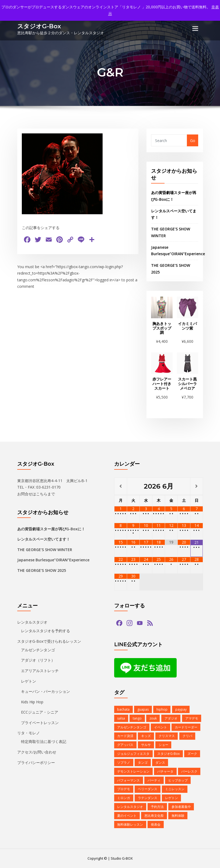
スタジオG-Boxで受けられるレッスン (49, 641)
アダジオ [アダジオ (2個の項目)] (171, 718)
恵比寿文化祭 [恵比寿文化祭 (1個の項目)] (154, 816)
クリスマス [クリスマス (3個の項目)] (167, 736)
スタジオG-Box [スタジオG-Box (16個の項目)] (168, 754)
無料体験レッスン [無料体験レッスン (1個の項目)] (130, 824)
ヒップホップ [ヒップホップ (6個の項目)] (178, 780)
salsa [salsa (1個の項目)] (121, 718)
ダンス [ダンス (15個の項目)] (160, 762)
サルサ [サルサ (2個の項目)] (146, 745)
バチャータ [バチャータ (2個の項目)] (165, 771)
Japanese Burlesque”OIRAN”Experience (53, 560)
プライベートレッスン (40, 722)
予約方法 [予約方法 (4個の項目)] (157, 807)
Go (193, 141)
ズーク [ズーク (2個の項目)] (192, 754)
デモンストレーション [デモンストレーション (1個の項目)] (133, 771)
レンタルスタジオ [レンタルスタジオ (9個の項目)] (130, 807)
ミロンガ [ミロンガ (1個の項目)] (124, 798)
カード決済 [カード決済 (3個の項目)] (125, 736)
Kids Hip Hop (32, 702)
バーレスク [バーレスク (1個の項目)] (189, 771)
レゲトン (29, 681)
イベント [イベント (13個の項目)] (160, 727)
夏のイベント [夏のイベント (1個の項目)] (127, 816)
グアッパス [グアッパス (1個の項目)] (125, 745)
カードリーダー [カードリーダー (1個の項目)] (186, 727)
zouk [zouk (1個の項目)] (153, 718)
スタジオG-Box (39, 26)
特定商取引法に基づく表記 (44, 741)
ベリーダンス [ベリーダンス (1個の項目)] (148, 789)
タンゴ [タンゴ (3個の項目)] (143, 762)
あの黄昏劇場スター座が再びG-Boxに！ (51, 529)
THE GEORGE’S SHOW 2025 (42, 570)
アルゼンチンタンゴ (38, 650)
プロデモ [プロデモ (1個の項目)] (124, 789)
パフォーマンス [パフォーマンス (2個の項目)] (128, 780)
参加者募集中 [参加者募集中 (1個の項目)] (181, 807)
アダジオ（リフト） (38, 660)
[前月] (121, 486)
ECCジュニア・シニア (40, 712)
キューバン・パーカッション (46, 691)
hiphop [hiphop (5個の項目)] (162, 709)
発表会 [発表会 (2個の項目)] (156, 824)
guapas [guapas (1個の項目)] (143, 709)
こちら (42, 494)
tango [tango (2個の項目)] (137, 718)
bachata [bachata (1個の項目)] (123, 709)
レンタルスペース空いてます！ (44, 539)
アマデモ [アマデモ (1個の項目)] (191, 718)
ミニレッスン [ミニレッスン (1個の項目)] (175, 789)
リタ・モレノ (29, 733)
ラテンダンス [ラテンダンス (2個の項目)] (148, 798)
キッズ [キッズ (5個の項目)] (146, 736)
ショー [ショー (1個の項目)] (163, 745)
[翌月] (197, 486)
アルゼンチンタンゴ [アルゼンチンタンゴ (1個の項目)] (132, 727)
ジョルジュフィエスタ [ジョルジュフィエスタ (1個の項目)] (133, 754)
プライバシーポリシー (36, 762)
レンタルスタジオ (32, 622)
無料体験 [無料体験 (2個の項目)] (178, 816)
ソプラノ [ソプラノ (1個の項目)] (124, 762)
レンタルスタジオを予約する (46, 631)
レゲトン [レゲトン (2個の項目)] (172, 798)
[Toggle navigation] (195, 29)
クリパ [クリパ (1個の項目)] (187, 736)
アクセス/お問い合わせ (37, 752)
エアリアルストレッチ (40, 671)
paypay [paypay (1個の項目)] (181, 709)
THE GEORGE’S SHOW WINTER (45, 550)
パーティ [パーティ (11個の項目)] (154, 780)
